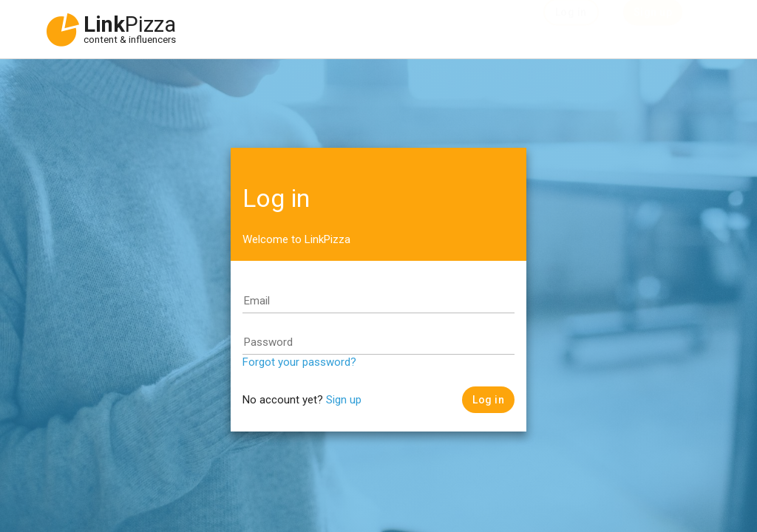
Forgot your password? (299, 362)
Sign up (344, 400)
